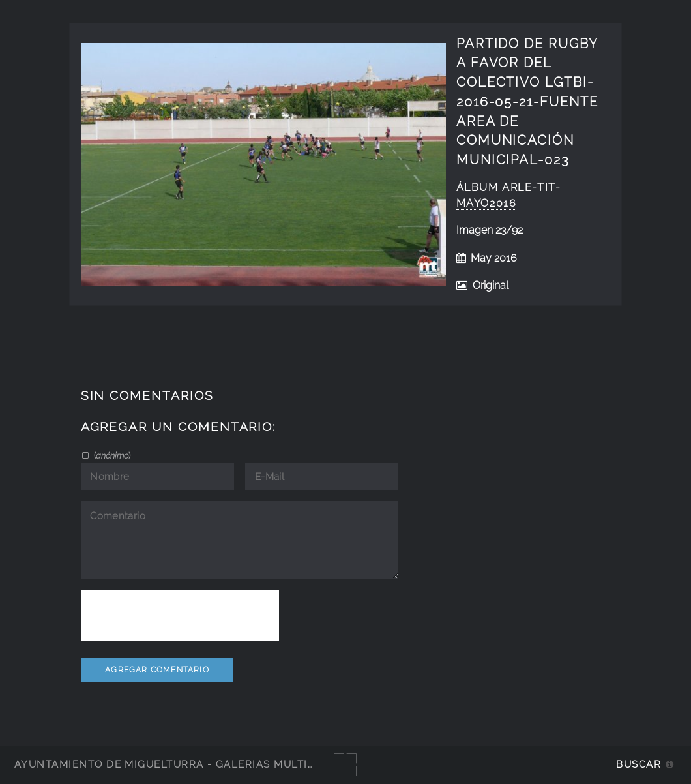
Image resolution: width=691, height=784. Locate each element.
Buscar (639, 764)
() (111, 455)
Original (491, 285)
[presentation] (180, 616)
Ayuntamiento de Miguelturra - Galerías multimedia (179, 764)
